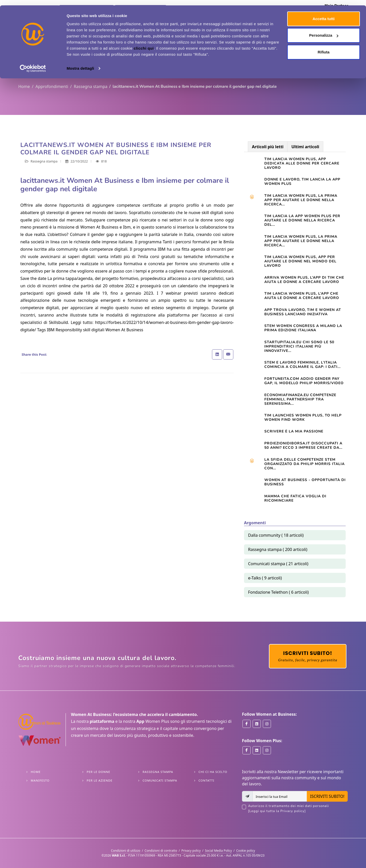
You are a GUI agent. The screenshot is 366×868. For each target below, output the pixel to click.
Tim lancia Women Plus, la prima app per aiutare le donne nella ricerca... (301, 200)
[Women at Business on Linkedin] (257, 724)
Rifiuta (324, 47)
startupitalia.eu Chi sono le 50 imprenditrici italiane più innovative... (299, 346)
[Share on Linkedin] (217, 354)
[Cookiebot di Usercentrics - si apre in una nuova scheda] (33, 63)
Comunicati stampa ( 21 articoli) (278, 564)
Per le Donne (98, 772)
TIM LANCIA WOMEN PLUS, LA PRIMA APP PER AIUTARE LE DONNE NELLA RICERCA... (301, 241)
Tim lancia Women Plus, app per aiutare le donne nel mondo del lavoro (300, 261)
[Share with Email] (228, 354)
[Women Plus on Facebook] (247, 750)
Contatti (206, 780)
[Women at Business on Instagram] (267, 724)
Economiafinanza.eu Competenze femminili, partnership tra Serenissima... (300, 399)
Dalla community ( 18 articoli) (276, 535)
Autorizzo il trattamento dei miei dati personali (298, 809)
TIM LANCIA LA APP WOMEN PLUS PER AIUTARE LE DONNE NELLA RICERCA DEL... (302, 220)
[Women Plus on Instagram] (267, 750)
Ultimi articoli (305, 147)
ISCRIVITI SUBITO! (327, 796)
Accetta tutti (324, 13)
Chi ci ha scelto (213, 772)
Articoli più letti (268, 147)
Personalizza (324, 30)
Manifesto (40, 780)
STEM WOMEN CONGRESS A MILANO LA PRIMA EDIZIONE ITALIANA (303, 328)
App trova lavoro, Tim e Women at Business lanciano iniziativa (303, 312)
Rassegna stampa (90, 86)
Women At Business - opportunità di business (305, 482)
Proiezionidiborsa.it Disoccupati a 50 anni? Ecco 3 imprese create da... (303, 445)
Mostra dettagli (80, 63)
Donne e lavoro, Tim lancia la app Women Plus (302, 182)
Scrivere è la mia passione (294, 431)
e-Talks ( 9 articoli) (265, 578)
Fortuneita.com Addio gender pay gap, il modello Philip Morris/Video (304, 381)
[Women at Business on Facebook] (247, 724)
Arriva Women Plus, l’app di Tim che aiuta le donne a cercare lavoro (304, 280)
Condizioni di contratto (161, 851)
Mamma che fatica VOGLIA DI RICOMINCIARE (295, 498)
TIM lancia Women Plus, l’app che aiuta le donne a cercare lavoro (302, 296)
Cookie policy (246, 851)
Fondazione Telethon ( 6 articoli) (278, 592)
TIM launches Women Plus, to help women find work (303, 417)
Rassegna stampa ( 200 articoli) (278, 549)
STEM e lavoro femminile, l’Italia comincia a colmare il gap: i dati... (302, 365)
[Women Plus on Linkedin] (257, 750)
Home (24, 86)
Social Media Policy (218, 851)
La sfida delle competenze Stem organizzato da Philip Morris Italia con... (304, 464)
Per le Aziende (100, 780)
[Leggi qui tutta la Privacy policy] (277, 811)
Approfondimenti (52, 86)
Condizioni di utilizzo (126, 851)
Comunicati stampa (160, 780)
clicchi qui (144, 43)
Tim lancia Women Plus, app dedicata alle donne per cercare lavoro (302, 163)
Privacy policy (191, 851)
